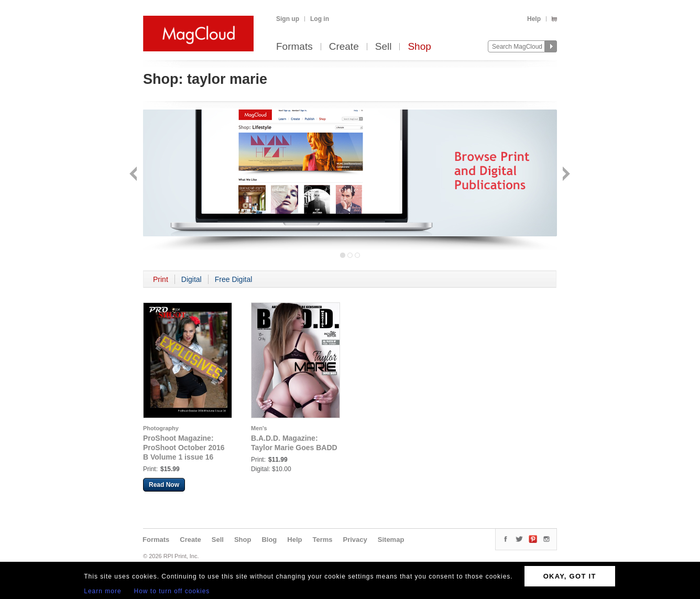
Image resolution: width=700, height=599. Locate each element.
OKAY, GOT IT (570, 576)
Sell (384, 47)
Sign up (288, 19)
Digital (192, 279)
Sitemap (391, 540)
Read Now (164, 485)
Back (134, 175)
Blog (269, 540)
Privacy (355, 540)
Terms (322, 540)
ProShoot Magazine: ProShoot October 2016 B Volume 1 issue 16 (184, 448)
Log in (320, 19)
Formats (294, 47)
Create (344, 47)
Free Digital (234, 279)
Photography (161, 428)
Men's (259, 428)
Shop (419, 47)
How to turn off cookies (172, 591)
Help (534, 19)
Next (565, 175)
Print (161, 279)
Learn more (102, 591)
